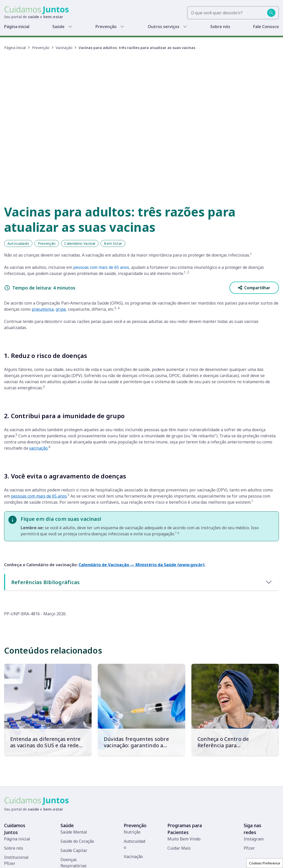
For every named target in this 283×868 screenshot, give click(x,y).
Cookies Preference (265, 863)
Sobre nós (221, 27)
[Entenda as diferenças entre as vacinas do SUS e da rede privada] (48, 640)
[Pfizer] (15, 859)
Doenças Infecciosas (80, 836)
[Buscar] (271, 13)
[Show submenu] (71, 27)
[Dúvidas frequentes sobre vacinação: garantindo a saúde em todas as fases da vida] (141, 640)
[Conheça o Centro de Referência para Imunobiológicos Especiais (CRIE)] (235, 640)
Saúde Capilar (74, 780)
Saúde (60, 27)
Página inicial (17, 27)
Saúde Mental (74, 762)
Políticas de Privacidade (215, 858)
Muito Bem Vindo (184, 769)
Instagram (254, 769)
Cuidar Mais (179, 778)
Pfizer (249, 778)
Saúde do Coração (77, 771)
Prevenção (107, 27)
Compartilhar (254, 218)
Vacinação (64, 48)
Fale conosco (151, 858)
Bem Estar (113, 173)
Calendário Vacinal (80, 173)
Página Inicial (15, 48)
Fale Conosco (267, 27)
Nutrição (132, 762)
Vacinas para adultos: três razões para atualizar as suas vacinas (137, 48)
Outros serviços (164, 27)
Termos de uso (179, 858)
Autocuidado (18, 173)
